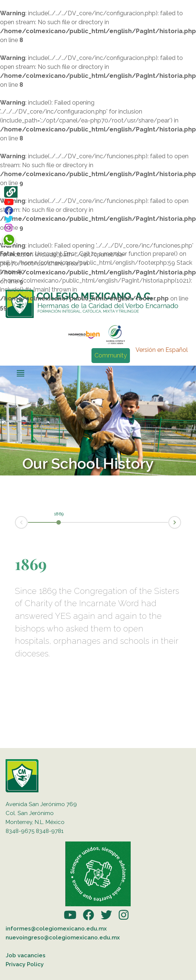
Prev (15, 523)
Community (111, 355)
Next (181, 522)
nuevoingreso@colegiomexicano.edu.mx (63, 938)
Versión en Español (162, 350)
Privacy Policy (25, 964)
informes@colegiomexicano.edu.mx (56, 929)
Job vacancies (26, 955)
